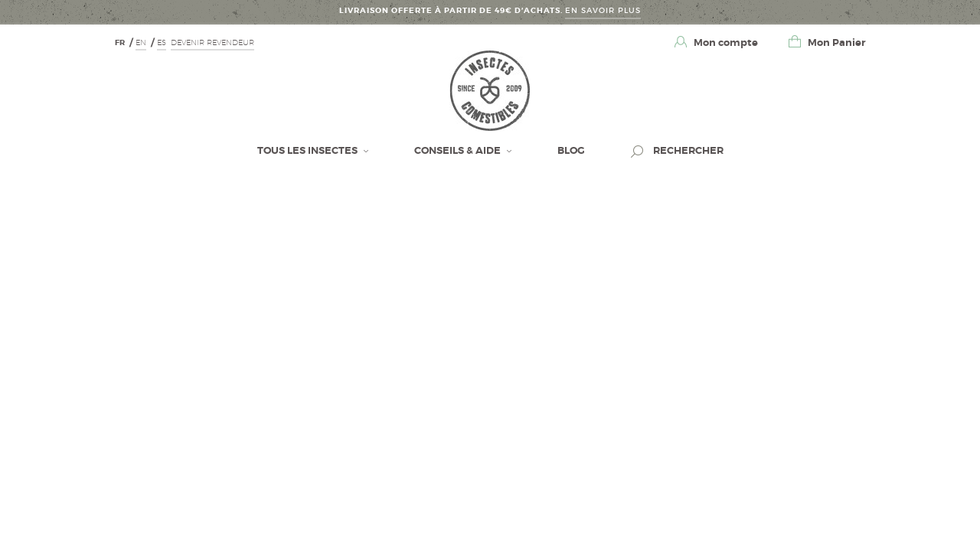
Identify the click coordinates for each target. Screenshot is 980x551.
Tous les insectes (309, 150)
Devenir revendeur (212, 42)
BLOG (571, 150)
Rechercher (687, 150)
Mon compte (725, 42)
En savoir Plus (603, 10)
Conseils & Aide (459, 150)
